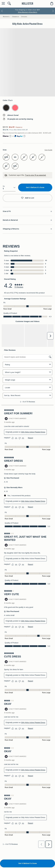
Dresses (24, 17)
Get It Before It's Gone (35, 187)
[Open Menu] (3, 4)
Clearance (15, 17)
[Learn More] (10, 136)
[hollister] (27, 4)
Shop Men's (33, 12)
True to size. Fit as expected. (36, 175)
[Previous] (2, 11)
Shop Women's (23, 12)
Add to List (28, 198)
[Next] (53, 11)
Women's (6, 17)
